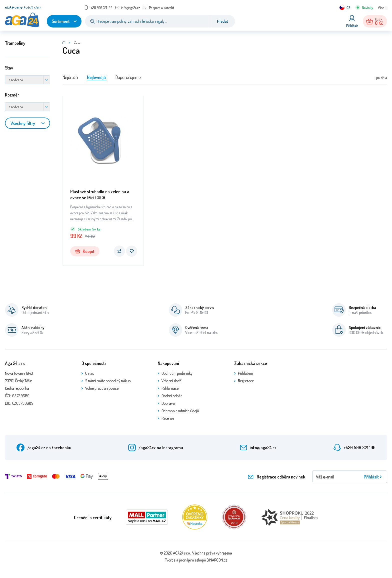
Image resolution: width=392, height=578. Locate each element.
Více (381, 8)
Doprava (168, 403)
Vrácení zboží (171, 381)
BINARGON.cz (217, 560)
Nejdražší (70, 77)
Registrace (246, 381)
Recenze (168, 418)
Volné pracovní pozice (102, 388)
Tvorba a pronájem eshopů (185, 560)
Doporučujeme (128, 77)
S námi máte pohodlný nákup (108, 381)
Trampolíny (15, 43)
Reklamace (170, 388)
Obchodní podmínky (177, 373)
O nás (89, 373)
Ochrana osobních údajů (180, 411)
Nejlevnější (97, 77)
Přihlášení (245, 373)
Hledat (223, 21)
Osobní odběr (172, 396)
